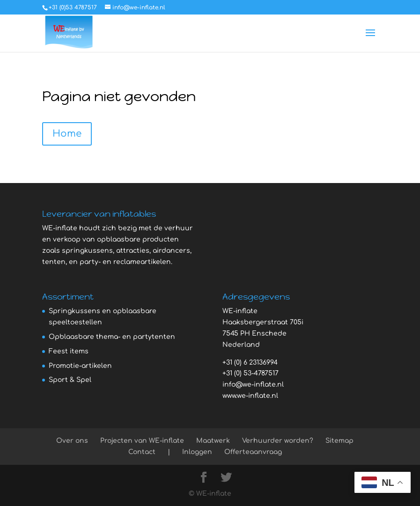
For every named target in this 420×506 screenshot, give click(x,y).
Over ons (72, 441)
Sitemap (339, 441)
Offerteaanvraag (253, 452)
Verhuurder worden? (278, 441)
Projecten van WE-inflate (142, 441)
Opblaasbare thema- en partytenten (112, 337)
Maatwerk (213, 441)
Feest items (69, 351)
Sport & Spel (70, 380)
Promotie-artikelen (80, 366)
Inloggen (197, 452)
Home (67, 134)
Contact (142, 452)
